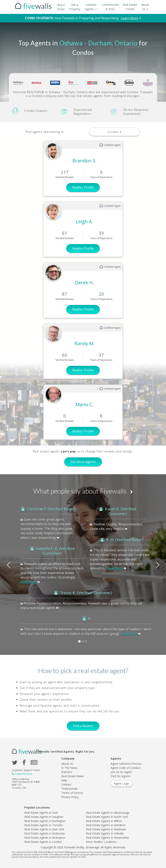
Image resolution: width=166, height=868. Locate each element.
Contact (66, 784)
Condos (114, 132)
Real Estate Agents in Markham (106, 829)
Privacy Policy (70, 797)
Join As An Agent (121, 772)
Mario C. (85, 404)
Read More (29, 582)
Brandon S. (85, 160)
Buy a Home (61, 7)
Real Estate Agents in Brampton (45, 838)
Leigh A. (85, 221)
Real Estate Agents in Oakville (105, 833)
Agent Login (122, 783)
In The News (69, 768)
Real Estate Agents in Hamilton (106, 825)
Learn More (130, 18)
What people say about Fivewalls (83, 491)
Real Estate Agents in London (43, 842)
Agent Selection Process (126, 764)
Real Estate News (73, 776)
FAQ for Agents (121, 776)
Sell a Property (75, 7)
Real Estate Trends (130, 7)
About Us (67, 764)
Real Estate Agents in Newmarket (107, 838)
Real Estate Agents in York (41, 813)
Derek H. (85, 282)
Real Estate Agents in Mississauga (108, 813)
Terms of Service (72, 793)
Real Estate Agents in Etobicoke (45, 833)
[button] (12, 573)
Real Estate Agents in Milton (104, 821)
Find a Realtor (83, 726)
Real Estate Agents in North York (107, 817)
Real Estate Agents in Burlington (45, 821)
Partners (67, 772)
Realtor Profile (83, 187)
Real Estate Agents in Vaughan (44, 817)
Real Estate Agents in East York (44, 829)
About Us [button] (145, 7)
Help (64, 780)
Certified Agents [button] (91, 7)
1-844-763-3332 (23, 774)
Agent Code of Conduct (126, 768)
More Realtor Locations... (102, 842)
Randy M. (85, 343)
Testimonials (69, 789)
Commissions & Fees (110, 7)
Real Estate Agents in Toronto (44, 825)
